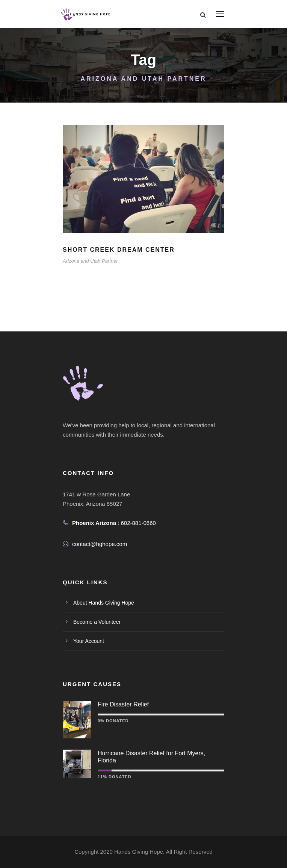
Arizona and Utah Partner (90, 261)
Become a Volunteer (97, 622)
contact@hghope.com (100, 544)
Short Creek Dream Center (119, 250)
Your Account (89, 641)
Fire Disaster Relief (123, 704)
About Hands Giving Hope (104, 603)
